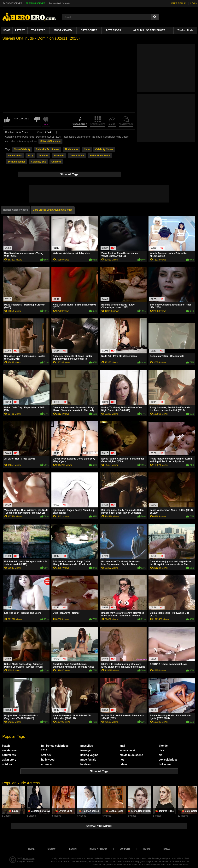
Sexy (30, 156)
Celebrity (56, 162)
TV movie (59, 156)
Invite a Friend (98, 849)
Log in (73, 849)
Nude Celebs (15, 156)
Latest (20, 30)
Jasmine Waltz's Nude (59, 3)
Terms (147, 849)
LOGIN (194, 3)
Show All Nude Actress (99, 826)
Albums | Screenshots (149, 30)
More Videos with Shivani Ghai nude (53, 210)
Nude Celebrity (22, 149)
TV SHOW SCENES (12, 3)
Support (125, 849)
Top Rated (38, 30)
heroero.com (29, 858)
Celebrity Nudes (104, 149)
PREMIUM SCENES (35, 3)
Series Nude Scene (100, 156)
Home (7, 30)
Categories (89, 30)
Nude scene (72, 149)
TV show (43, 156)
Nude (87, 149)
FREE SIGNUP (179, 3)
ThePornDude (185, 30)
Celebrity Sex (38, 162)
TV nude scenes (17, 162)
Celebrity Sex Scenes (48, 149)
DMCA (167, 849)
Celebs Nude (77, 156)
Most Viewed (63, 30)
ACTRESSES (113, 30)
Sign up (52, 849)
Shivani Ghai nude (51, 141)
